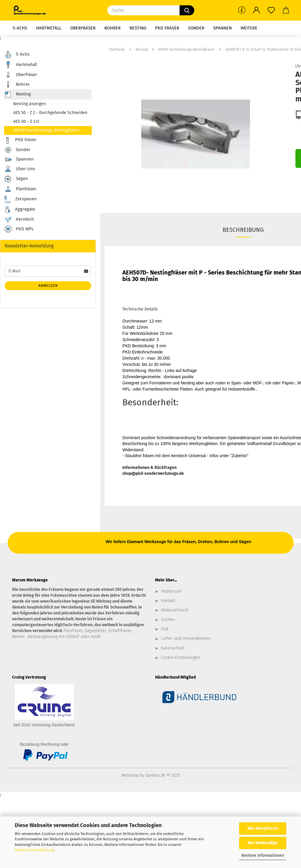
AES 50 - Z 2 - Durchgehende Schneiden (50, 113)
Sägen (16, 179)
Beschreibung (243, 230)
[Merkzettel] (271, 10)
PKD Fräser (167, 28)
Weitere (249, 28)
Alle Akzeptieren (263, 828)
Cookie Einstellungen (181, 658)
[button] (256, 10)
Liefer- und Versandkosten (186, 638)
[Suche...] (187, 10)
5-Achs (20, 28)
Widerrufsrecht (175, 610)
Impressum (171, 591)
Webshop (130, 775)
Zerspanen (20, 199)
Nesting (138, 28)
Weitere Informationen (263, 855)
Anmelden (48, 286)
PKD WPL (19, 229)
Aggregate (20, 210)
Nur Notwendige (263, 843)
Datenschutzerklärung (34, 850)
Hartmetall (49, 28)
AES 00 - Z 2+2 (26, 121)
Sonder (196, 28)
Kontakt (168, 601)
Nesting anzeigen (29, 104)
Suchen (168, 620)
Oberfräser (83, 28)
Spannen (222, 28)
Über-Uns (20, 169)
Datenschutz (173, 648)
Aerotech (19, 219)
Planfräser (20, 189)
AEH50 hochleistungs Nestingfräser (46, 130)
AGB (165, 629)
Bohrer (112, 28)
